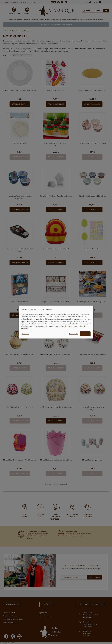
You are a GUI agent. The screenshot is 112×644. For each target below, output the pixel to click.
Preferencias (25, 334)
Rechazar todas (74, 334)
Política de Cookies (66, 326)
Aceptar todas (85, 334)
